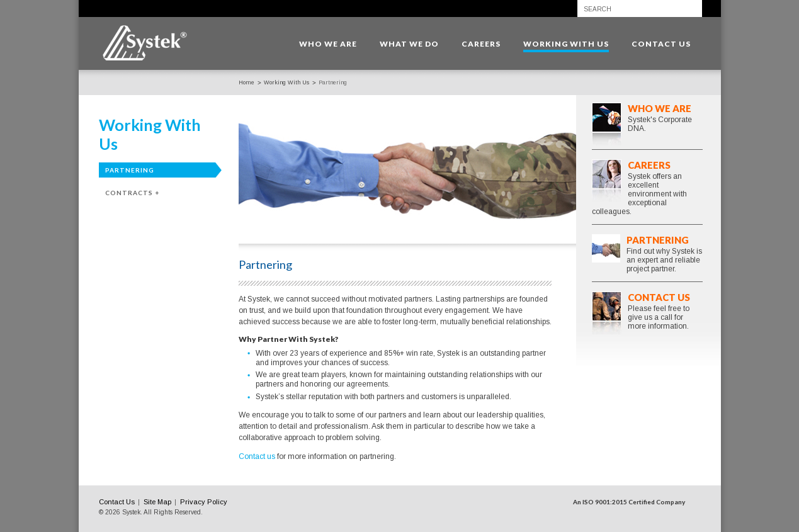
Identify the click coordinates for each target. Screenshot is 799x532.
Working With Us (286, 82)
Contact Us (659, 297)
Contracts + (132, 193)
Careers (649, 165)
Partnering (130, 170)
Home (246, 82)
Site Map (157, 502)
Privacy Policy (204, 502)
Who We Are (660, 108)
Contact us (257, 456)
